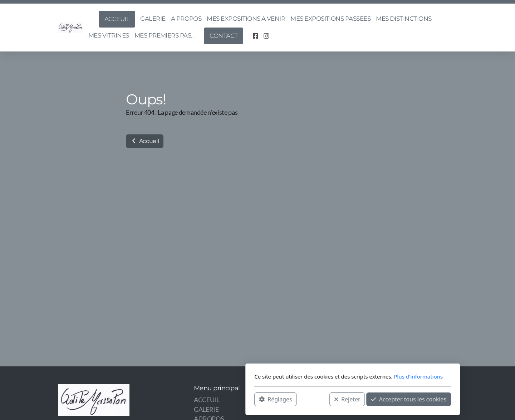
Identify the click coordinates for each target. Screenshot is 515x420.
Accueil (145, 141)
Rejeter (252, 399)
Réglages (180, 399)
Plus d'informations (323, 376)
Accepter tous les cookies (313, 399)
